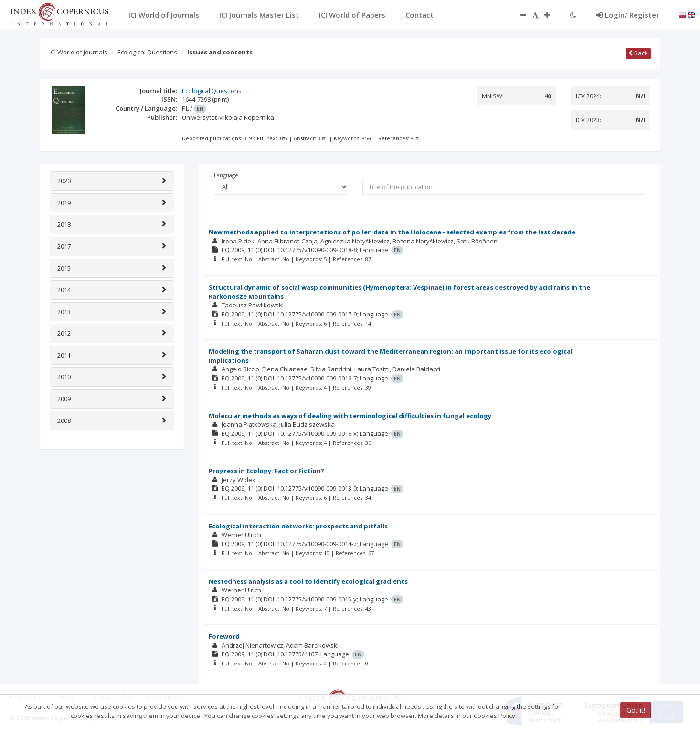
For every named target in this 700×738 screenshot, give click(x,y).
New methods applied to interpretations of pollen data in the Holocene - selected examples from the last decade (392, 232)
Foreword (224, 636)
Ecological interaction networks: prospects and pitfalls (298, 526)
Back (638, 53)
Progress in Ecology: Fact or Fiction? (266, 471)
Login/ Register (628, 15)
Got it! (636, 710)
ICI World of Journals (78, 52)
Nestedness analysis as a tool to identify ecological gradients (308, 581)
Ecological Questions (147, 52)
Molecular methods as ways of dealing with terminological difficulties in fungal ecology (350, 416)
